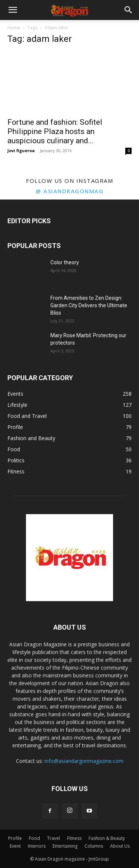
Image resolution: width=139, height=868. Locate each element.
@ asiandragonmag (69, 191)
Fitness (74, 838)
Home (14, 28)
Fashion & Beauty (107, 838)
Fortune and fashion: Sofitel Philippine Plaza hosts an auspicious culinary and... (55, 131)
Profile (15, 838)
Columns (94, 846)
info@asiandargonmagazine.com (84, 761)
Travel (54, 838)
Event (15, 846)
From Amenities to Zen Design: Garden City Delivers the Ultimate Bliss (89, 305)
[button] (13, 10)
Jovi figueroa (21, 150)
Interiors (37, 846)
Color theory (65, 262)
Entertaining (65, 846)
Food (34, 838)
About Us (120, 846)
